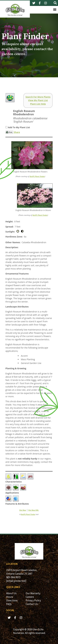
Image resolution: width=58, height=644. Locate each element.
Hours (10, 597)
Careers (30, 597)
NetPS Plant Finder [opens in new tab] (28, 514)
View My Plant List (38, 100)
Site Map (23, 510)
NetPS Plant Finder (37, 176)
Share (17, 132)
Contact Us (32, 604)
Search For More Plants (38, 97)
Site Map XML (34, 510)
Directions (12, 600)
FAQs (9, 604)
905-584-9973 (13, 577)
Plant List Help (38, 104)
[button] (55, 3)
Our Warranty (33, 593)
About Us (11, 593)
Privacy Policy (33, 600)
